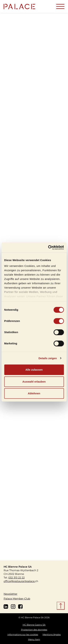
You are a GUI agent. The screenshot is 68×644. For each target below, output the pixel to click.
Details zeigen (48, 358)
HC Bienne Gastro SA (34, 625)
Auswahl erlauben (34, 382)
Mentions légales (52, 634)
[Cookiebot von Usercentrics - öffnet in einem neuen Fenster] (48, 247)
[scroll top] (61, 606)
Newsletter (11, 594)
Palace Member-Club (17, 599)
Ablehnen (34, 393)
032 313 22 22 (17, 577)
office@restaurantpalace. (19, 581)
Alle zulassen (34, 370)
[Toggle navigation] (60, 6)
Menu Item (34, 639)
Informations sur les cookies (23, 634)
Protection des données (34, 630)
